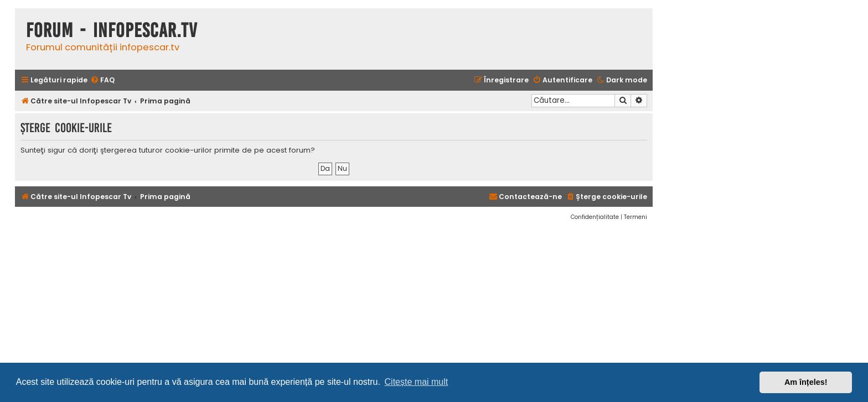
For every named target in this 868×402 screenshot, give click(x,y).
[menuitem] (102, 80)
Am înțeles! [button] (806, 382)
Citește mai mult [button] (417, 382)
